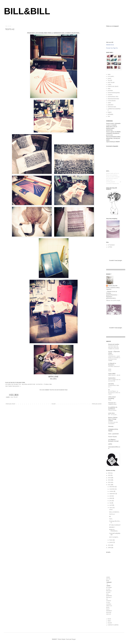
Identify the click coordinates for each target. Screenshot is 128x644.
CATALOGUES (112, 101)
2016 (110, 473)
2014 (110, 478)
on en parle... (111, 76)
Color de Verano (112, 410)
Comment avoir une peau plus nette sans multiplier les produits (114, 347)
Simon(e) (111, 426)
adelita (110, 444)
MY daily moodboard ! (115, 525)
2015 (110, 475)
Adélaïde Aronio (110, 45)
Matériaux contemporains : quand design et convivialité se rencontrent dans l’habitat (114, 358)
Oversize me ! (112, 403)
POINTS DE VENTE (113, 87)
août (111, 496)
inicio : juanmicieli (113, 434)
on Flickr (110, 247)
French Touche (112, 437)
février (111, 540)
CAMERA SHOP (112, 404)
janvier (111, 542)
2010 (110, 545)
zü (109, 390)
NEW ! (109, 621)
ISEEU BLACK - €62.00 (114, 375)
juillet (111, 498)
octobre (112, 491)
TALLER (16, 397)
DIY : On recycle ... (113, 415)
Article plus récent (10, 404)
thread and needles (114, 344)
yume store (111, 413)
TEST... (111, 519)
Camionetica (112, 378)
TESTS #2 (112, 514)
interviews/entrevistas (113, 99)
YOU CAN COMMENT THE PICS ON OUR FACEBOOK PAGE (53, 390)
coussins (110, 95)
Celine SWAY (112, 374)
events (109, 78)
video (109, 89)
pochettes (110, 91)
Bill (110, 517)
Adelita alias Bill (113, 286)
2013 (110, 480)
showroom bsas (112, 107)
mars (111, 508)
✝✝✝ (110, 369)
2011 (110, 485)
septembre (112, 494)
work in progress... (114, 537)
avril (111, 505)
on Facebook (111, 245)
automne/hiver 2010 (113, 97)
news (12, 397)
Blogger (74, 639)
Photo (110, 371)
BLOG (109, 619)
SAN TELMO (111, 83)
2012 (110, 482)
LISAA (111, 510)
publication (110, 105)
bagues (110, 112)
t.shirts (109, 85)
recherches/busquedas (114, 93)
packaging (110, 114)
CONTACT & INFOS (113, 625)
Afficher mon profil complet (113, 300)
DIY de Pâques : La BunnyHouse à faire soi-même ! (114, 393)
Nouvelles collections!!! (114, 366)
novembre (112, 489)
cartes (109, 103)
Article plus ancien (97, 404)
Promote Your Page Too (112, 48)
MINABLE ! (112, 527)
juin (111, 501)
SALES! (110, 623)
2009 (110, 548)
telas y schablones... (115, 512)
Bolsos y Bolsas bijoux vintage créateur (113, 419)
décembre (112, 487)
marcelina (111, 384)
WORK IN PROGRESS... (114, 530)
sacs (109, 116)
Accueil (54, 404)
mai (111, 503)
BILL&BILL (27, 11)
